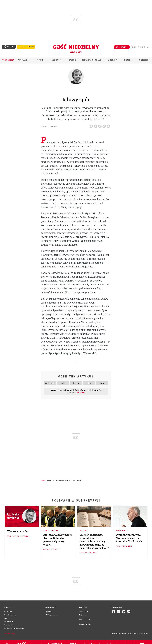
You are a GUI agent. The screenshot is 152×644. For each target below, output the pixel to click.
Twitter (100, 125)
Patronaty (112, 60)
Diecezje (128, 60)
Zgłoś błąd (10, 634)
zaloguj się (138, 47)
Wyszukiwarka (148, 47)
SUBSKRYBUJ (122, 47)
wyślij (109, 125)
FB (96, 125)
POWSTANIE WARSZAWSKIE (74, 480)
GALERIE (72, 60)
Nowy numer (8, 60)
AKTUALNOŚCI (24, 60)
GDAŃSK (61, 480)
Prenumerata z (23, 47)
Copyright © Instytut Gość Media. (122, 634)
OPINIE (40, 60)
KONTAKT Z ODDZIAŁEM (92, 60)
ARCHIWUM (56, 60)
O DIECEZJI (144, 60)
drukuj (105, 125)
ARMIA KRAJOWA (52, 480)
